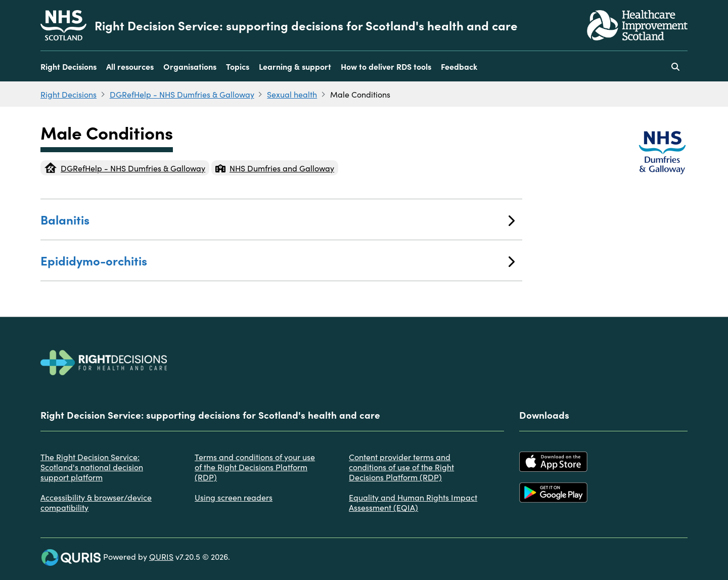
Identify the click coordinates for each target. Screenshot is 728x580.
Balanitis (278, 219)
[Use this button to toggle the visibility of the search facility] (675, 66)
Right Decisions (69, 66)
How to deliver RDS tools (386, 66)
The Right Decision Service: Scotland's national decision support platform (92, 467)
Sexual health (292, 94)
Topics (238, 66)
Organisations (190, 66)
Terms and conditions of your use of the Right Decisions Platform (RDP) (255, 467)
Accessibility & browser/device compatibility (96, 502)
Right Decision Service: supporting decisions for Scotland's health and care (306, 25)
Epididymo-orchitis (278, 260)
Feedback (459, 66)
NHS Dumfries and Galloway (275, 168)
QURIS (161, 556)
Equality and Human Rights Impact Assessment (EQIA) (413, 502)
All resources (130, 66)
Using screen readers (234, 497)
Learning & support (295, 66)
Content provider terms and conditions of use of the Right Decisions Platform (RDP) (401, 467)
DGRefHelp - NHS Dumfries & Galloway (182, 94)
